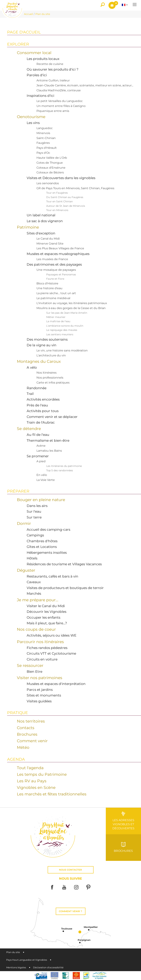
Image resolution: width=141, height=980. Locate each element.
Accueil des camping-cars (48, 529)
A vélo (32, 367)
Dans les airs (37, 506)
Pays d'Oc (43, 153)
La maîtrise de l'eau (58, 321)
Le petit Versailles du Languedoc (60, 101)
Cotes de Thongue (50, 163)
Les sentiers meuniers (60, 334)
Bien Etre (34, 671)
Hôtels (32, 558)
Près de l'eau (37, 405)
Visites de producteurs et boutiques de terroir (65, 588)
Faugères (43, 143)
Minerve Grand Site (50, 244)
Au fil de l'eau (38, 435)
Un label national (41, 215)
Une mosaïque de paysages (56, 270)
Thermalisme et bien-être (48, 440)
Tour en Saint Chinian (59, 201)
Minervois (43, 133)
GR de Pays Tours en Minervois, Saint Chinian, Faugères (75, 188)
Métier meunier (56, 317)
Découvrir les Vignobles (46, 612)
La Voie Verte (46, 480)
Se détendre (29, 429)
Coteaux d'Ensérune (51, 168)
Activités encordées (43, 399)
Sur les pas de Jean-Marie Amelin (67, 313)
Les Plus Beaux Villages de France (60, 248)
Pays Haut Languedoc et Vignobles (27, 960)
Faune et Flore (55, 279)
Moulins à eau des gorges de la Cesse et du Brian (71, 308)
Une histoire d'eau (49, 288)
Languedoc (45, 128)
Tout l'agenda (30, 768)
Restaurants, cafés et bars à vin (52, 576)
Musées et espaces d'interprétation (56, 684)
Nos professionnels (50, 378)
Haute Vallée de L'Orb (52, 158)
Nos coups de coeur (36, 629)
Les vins (33, 123)
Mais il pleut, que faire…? (47, 623)
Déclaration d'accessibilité (48, 967)
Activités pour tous (43, 411)
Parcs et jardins (40, 690)
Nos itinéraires (46, 373)
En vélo (42, 475)
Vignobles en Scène (36, 787)
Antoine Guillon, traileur (53, 80)
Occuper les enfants (43, 617)
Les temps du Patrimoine (42, 774)
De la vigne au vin (42, 345)
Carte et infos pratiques (53, 383)
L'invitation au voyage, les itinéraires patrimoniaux (72, 303)
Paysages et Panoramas (61, 274)
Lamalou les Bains (49, 451)
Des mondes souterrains (47, 339)
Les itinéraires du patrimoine (64, 466)
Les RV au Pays (32, 781)
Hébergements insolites (47, 553)
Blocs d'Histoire (47, 283)
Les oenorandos (48, 183)
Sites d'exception (41, 233)
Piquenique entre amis (53, 111)
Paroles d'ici (37, 75)
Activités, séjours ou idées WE (52, 635)
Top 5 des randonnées (60, 470)
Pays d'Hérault (47, 148)
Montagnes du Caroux (39, 361)
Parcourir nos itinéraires (40, 642)
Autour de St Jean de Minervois (66, 206)
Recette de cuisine (50, 64)
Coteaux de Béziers (50, 172)
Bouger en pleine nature (41, 500)
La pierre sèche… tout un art (56, 293)
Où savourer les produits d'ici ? (53, 69)
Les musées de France (52, 259)
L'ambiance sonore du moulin (65, 326)
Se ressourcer (30, 665)
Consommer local (34, 53)
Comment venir (32, 741)
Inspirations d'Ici (40, 96)
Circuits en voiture (42, 659)
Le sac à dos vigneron (45, 221)
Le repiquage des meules (62, 330)
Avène (41, 446)
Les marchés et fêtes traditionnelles (52, 794)
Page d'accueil (24, 32)
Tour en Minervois (57, 210)
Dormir (24, 523)
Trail (30, 394)
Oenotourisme (31, 117)
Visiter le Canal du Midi (46, 606)
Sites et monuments (44, 695)
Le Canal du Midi (48, 239)
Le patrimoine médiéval (53, 298)
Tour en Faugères (57, 193)
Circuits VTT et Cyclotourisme (51, 653)
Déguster (26, 570)
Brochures (27, 734)
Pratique (18, 713)
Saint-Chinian (46, 138)
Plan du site (13, 952)
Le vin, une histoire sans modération (62, 350)
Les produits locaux (43, 59)
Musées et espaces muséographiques (58, 254)
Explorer (18, 44)
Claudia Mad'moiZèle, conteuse (59, 90)
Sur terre (34, 517)
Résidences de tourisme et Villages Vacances (64, 564)
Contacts (26, 728)
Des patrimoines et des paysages (54, 264)
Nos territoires (31, 721)
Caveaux (34, 582)
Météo (23, 747)
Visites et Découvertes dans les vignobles (61, 178)
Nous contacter (70, 870)
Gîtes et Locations (42, 547)
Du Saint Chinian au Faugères (65, 197)
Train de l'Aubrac (41, 422)
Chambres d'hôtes (42, 541)
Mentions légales (16, 967)
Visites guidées (39, 701)
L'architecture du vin (51, 355)
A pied (41, 461)
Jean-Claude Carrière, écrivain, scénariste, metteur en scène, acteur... (85, 85)
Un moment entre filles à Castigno (61, 106)
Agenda (16, 759)
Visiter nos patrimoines (40, 678)
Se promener (38, 456)
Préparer (18, 491)
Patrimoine (28, 227)
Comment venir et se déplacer (52, 417)
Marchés (34, 593)
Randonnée (37, 388)
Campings (35, 535)
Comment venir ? (70, 911)
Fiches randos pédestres (47, 648)
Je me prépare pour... (38, 600)
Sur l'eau (34, 511)
